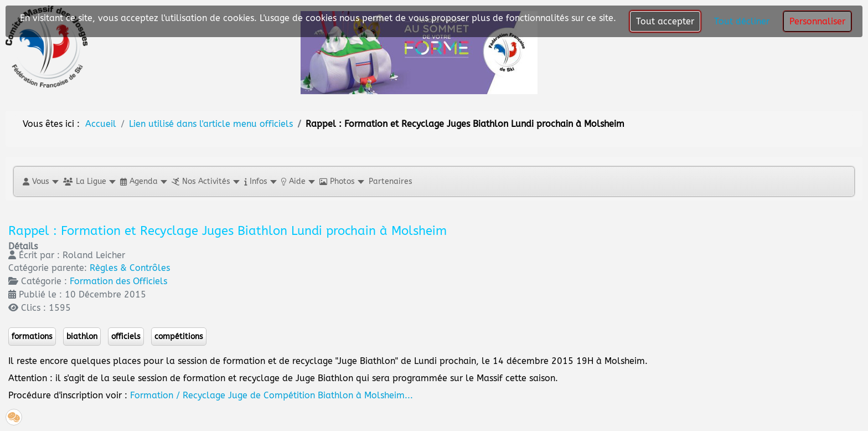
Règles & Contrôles (130, 268)
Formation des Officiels (118, 281)
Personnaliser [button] (817, 21)
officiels (126, 337)
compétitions (179, 337)
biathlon (82, 337)
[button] (40, 181)
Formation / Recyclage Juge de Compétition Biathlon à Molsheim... (272, 395)
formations (32, 337)
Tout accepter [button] (665, 21)
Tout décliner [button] (742, 21)
